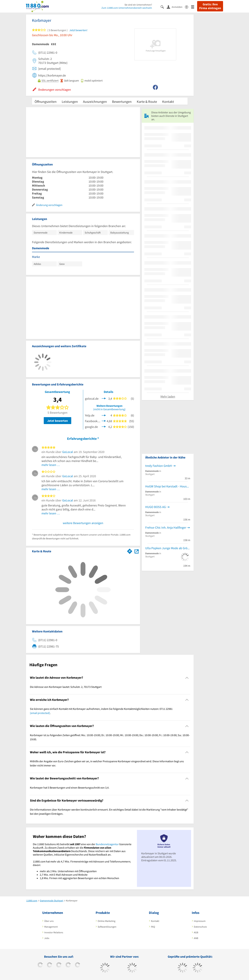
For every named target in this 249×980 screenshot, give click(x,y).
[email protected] (40, 713)
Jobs (47, 938)
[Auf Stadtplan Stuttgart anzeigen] (137, 551)
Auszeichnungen (95, 102)
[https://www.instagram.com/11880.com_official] (59, 965)
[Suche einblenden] (164, 7)
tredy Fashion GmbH (159, 466)
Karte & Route (147, 102)
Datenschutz (200, 927)
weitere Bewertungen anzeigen (83, 523)
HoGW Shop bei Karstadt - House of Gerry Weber (168, 486)
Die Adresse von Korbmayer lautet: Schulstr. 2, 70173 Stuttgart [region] (66, 687)
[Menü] (194, 7)
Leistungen (70, 102)
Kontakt (168, 102)
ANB (196, 938)
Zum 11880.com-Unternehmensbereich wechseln (127, 8)
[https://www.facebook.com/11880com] (40, 965)
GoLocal (68, 452)
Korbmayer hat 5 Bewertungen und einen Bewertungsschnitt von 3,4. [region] (70, 788)
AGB (196, 932)
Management (51, 927)
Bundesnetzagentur (107, 844)
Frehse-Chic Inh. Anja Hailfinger (166, 527)
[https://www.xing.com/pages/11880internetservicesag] (68, 965)
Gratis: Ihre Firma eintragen (210, 6)
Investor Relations (54, 932)
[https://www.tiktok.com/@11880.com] (50, 965)
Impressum (200, 921)
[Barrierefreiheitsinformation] (188, 7)
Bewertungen (122, 102)
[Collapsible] (187, 678)
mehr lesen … (51, 465)
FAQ (153, 927)
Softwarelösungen (107, 927)
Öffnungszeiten (46, 102)
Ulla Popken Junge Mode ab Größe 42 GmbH (168, 548)
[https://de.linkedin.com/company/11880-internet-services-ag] (78, 965)
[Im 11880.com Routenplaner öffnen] (130, 551)
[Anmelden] (176, 7)
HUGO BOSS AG (156, 507)
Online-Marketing (107, 921)
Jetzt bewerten (57, 421)
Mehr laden (168, 396)
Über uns (49, 921)
